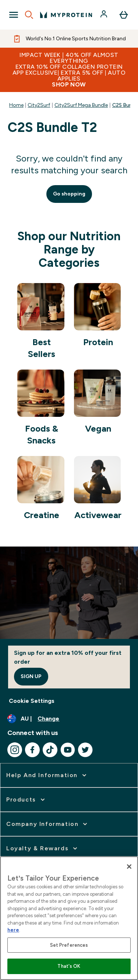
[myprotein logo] (66, 15)
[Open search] (29, 15)
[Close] (129, 867)
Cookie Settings (32, 701)
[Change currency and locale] (69, 719)
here (13, 930)
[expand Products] (26, 800)
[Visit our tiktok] (50, 750)
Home (16, 105)
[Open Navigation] (14, 15)
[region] (69, 918)
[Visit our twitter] (85, 750)
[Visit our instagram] (15, 750)
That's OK (69, 966)
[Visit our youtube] (68, 750)
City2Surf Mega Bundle (81, 105)
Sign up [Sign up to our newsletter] (31, 676)
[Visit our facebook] (32, 750)
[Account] (105, 15)
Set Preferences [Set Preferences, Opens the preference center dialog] (69, 945)
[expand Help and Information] (47, 775)
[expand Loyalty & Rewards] (43, 848)
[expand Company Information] (47, 824)
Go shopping (69, 194)
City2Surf (39, 105)
